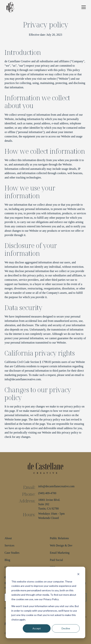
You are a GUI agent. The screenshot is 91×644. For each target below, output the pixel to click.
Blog (7, 560)
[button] (83, 7)
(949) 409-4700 (47, 493)
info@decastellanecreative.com (56, 486)
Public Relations (59, 538)
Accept (37, 628)
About (8, 538)
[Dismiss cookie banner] (78, 575)
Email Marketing (60, 553)
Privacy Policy (51, 599)
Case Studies (12, 553)
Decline (66, 628)
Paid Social (56, 560)
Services (9, 545)
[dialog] (45, 602)
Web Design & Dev (61, 545)
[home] (10, 7)
